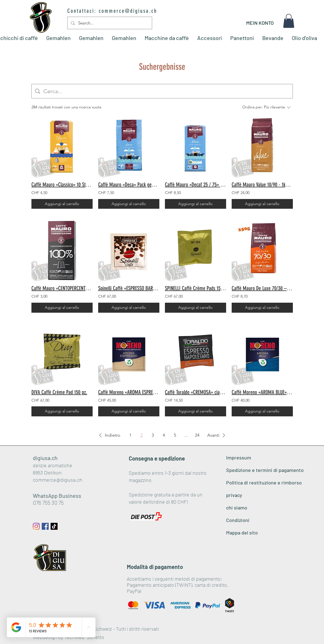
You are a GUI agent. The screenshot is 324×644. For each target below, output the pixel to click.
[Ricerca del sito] (166, 91)
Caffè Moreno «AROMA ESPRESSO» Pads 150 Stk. (129, 392)
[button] (289, 21)
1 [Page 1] (130, 435)
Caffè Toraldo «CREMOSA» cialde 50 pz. (196, 392)
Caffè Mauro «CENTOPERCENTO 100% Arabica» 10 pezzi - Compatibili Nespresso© (62, 288)
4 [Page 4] (164, 435)
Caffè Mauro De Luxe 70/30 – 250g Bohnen (262, 288)
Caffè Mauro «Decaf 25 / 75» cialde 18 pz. (196, 185)
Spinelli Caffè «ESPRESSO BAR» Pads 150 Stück (129, 288)
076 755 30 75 (48, 503)
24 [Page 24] (197, 435)
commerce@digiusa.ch (128, 11)
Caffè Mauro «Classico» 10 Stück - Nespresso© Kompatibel (62, 185)
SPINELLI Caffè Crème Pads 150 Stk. (196, 288)
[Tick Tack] (54, 526)
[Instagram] (36, 526)
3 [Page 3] (153, 435)
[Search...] (109, 23)
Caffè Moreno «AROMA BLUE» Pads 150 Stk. (262, 392)
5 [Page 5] (175, 435)
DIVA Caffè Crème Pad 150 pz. (59, 392)
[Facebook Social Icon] (45, 526)
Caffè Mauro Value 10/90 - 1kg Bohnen (262, 185)
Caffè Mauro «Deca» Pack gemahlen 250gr (129, 185)
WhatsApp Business (57, 496)
